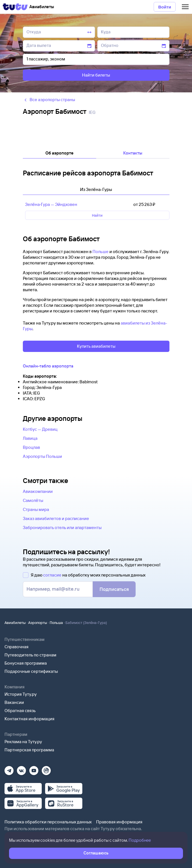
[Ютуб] (34, 769)
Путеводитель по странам (30, 655)
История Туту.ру (21, 694)
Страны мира (36, 509)
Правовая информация (119, 822)
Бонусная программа (26, 663)
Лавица (30, 438)
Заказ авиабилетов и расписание (56, 518)
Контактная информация (29, 719)
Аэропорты (38, 623)
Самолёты (33, 500)
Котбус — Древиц (40, 429)
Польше (101, 252)
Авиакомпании (38, 491)
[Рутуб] (46, 769)
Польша (56, 623)
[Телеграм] (9, 769)
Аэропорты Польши (42, 456)
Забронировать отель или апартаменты (62, 527)
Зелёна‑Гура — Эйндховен (51, 204)
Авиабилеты (15, 623)
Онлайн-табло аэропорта (48, 366)
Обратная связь (20, 711)
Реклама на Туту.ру (23, 742)
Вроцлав (31, 447)
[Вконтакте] (21, 769)
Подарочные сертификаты (31, 671)
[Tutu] (15, 7)
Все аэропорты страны (49, 100)
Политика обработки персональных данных (48, 822)
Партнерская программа (29, 750)
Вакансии (14, 702)
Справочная (16, 647)
